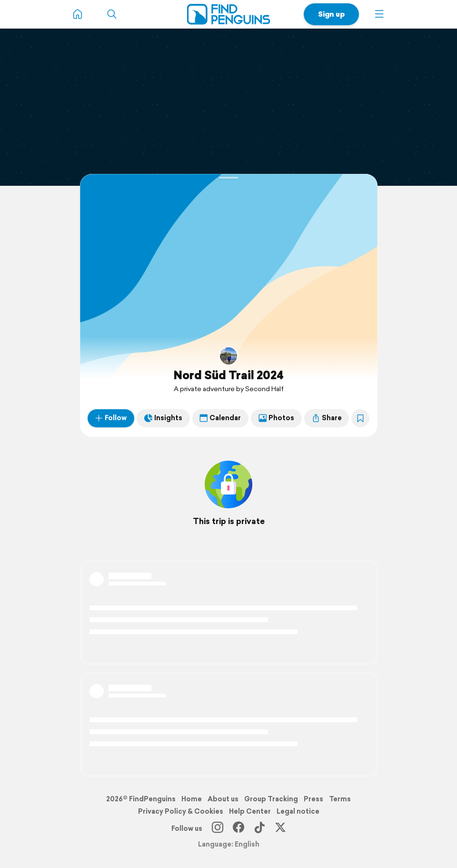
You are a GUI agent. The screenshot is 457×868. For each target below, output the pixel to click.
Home (192, 799)
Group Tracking (271, 799)
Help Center (250, 811)
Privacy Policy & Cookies (181, 811)
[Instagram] (218, 828)
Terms (340, 799)
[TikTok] (259, 828)
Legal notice (298, 811)
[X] (280, 828)
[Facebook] (238, 828)
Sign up (331, 14)
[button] (379, 14)
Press (313, 799)
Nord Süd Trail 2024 (228, 375)
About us (223, 799)
